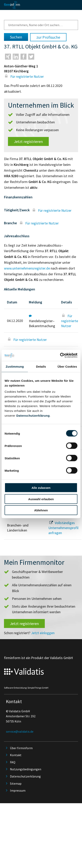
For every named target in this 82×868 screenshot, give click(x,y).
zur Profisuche (48, 37)
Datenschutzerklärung (33, 416)
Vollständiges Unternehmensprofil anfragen (63, 528)
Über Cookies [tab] (67, 366)
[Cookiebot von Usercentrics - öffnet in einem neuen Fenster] (60, 355)
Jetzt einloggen (43, 633)
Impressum (18, 790)
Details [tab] (41, 366)
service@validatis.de (20, 731)
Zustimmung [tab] (15, 366)
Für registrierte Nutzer (24, 76)
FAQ (13, 762)
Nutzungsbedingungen (26, 769)
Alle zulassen (41, 488)
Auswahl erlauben (41, 499)
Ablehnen (41, 510)
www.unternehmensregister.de (27, 268)
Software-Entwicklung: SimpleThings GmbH (26, 688)
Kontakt (16, 755)
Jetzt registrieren (28, 141)
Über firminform (21, 748)
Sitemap (16, 783)
